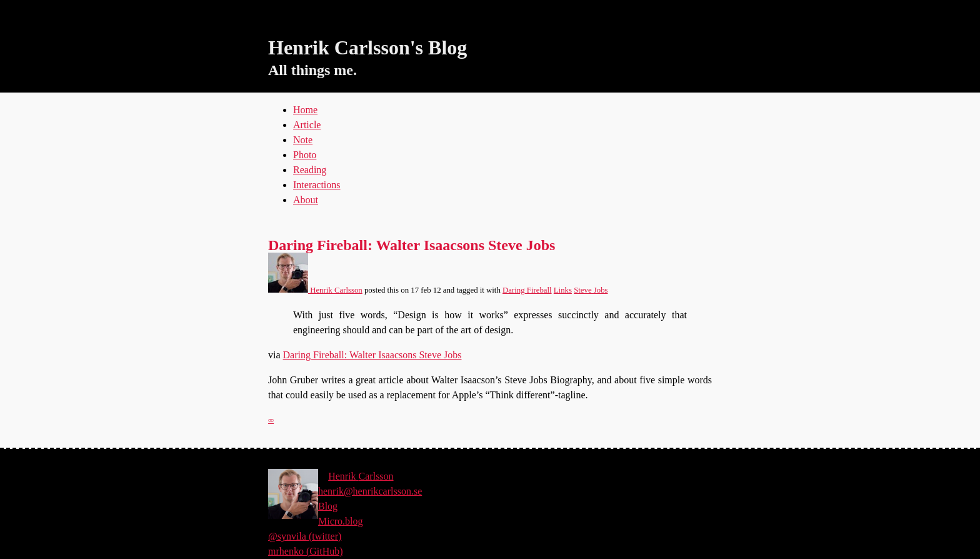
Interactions (317, 185)
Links (563, 290)
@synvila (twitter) (305, 536)
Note (303, 140)
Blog (328, 506)
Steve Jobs (591, 290)
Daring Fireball (527, 290)
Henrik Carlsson (315, 290)
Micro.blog (341, 521)
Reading (310, 170)
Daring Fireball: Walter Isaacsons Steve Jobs (412, 245)
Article (307, 125)
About (306, 200)
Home (305, 110)
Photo (305, 155)
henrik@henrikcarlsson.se (370, 491)
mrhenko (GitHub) (306, 551)
